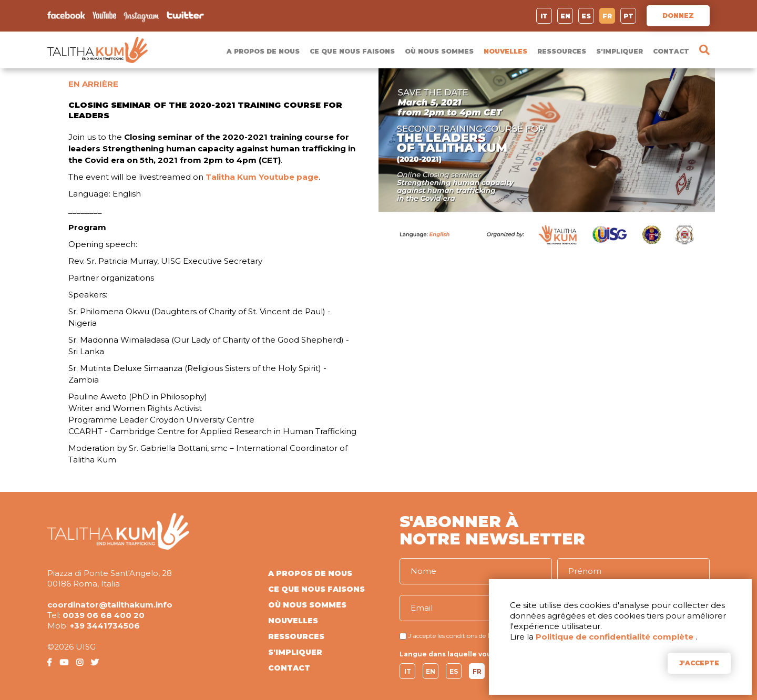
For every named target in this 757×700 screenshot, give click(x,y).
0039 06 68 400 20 (104, 615)
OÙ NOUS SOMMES (439, 51)
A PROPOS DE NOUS (263, 51)
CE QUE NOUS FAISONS (352, 51)
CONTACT (671, 51)
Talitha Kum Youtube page (262, 177)
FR (607, 16)
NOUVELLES (505, 51)
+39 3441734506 (105, 626)
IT (544, 16)
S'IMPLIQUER (620, 51)
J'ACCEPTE (699, 663)
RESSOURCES (562, 51)
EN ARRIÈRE (93, 84)
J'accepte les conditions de (447, 636)
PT (628, 16)
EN (565, 16)
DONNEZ (678, 16)
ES (586, 16)
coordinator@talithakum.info (110, 605)
